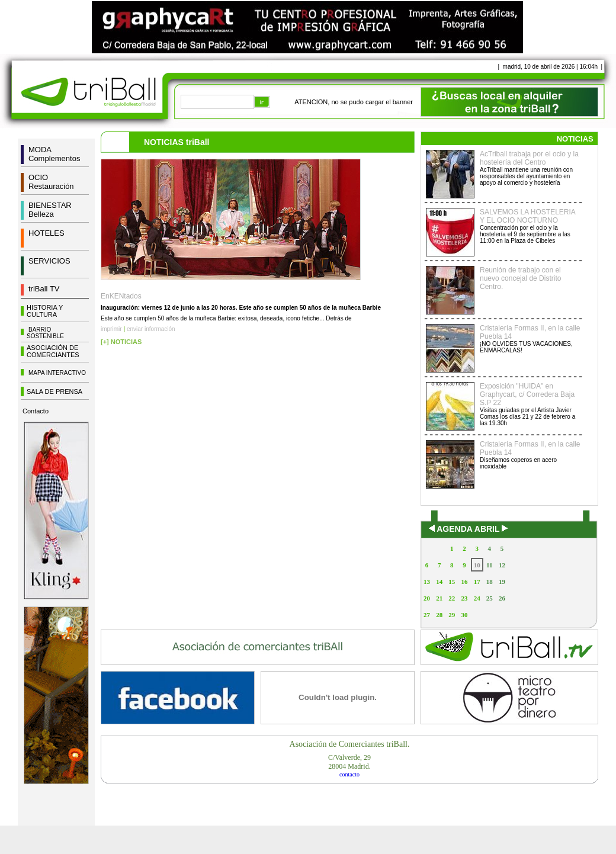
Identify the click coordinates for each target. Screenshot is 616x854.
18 (490, 582)
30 (464, 615)
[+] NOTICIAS (121, 342)
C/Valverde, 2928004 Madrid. (349, 762)
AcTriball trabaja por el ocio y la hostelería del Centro (529, 158)
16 (464, 582)
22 (452, 598)
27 (427, 615)
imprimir (111, 329)
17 (477, 582)
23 (464, 598)
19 (502, 582)
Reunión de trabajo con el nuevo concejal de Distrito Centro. (520, 278)
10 (477, 565)
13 (427, 582)
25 (490, 598)
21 (439, 598)
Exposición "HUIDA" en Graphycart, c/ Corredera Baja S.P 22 (527, 394)
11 (489, 565)
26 (502, 598)
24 (477, 598)
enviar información (151, 329)
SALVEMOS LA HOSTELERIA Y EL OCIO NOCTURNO (527, 216)
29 (452, 615)
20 (427, 598)
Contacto (36, 411)
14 (439, 582)
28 (439, 615)
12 (502, 565)
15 (452, 582)
